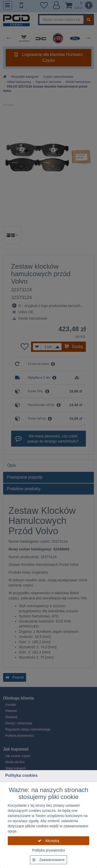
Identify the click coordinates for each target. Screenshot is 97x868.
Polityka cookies (21, 775)
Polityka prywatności (48, 850)
